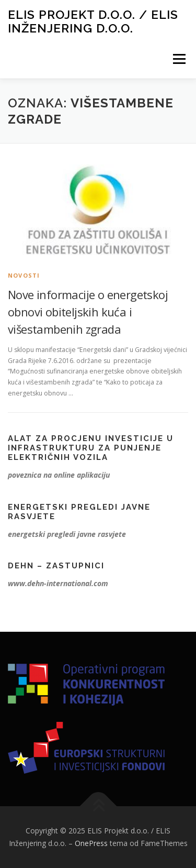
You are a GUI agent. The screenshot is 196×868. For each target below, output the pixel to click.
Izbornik (179, 59)
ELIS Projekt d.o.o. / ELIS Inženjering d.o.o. (93, 21)
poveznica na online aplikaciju (59, 475)
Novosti (24, 275)
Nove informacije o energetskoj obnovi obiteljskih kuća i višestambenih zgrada (88, 312)
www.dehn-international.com (58, 583)
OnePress (91, 843)
